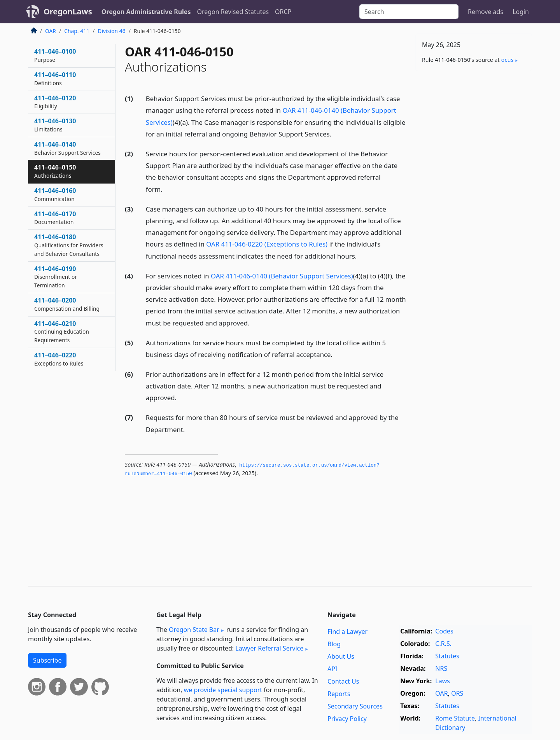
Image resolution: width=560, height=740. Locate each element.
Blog (334, 644)
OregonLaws (68, 11)
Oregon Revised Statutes (233, 12)
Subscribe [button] (47, 660)
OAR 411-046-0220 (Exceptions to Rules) (267, 244)
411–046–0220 (59, 359)
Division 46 (111, 31)
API (332, 669)
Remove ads (486, 12)
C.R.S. (443, 644)
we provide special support (223, 690)
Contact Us (343, 681)
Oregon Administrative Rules (146, 12)
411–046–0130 (55, 125)
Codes (444, 631)
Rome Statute (455, 718)
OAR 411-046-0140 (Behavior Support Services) (282, 276)
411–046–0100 (55, 55)
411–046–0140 (67, 148)
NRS (441, 668)
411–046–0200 (67, 304)
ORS (457, 693)
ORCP (283, 12)
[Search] (409, 12)
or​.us (507, 60)
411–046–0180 (69, 245)
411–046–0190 (56, 277)
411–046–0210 (62, 332)
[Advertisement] (474, 199)
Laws (443, 681)
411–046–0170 (55, 218)
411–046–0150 (55, 171)
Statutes (447, 656)
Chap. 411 (77, 31)
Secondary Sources (355, 706)
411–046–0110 (55, 79)
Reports (339, 694)
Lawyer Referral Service (269, 648)
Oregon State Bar (194, 630)
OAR (51, 31)
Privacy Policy (347, 719)
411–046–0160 (55, 194)
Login (521, 12)
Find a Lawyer (347, 632)
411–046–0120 (55, 102)
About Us (341, 656)
